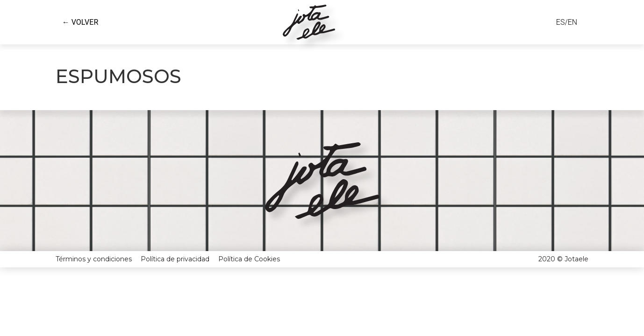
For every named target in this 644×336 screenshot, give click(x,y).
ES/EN (567, 22)
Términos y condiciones (94, 242)
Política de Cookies (249, 242)
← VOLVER (80, 22)
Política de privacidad (175, 242)
